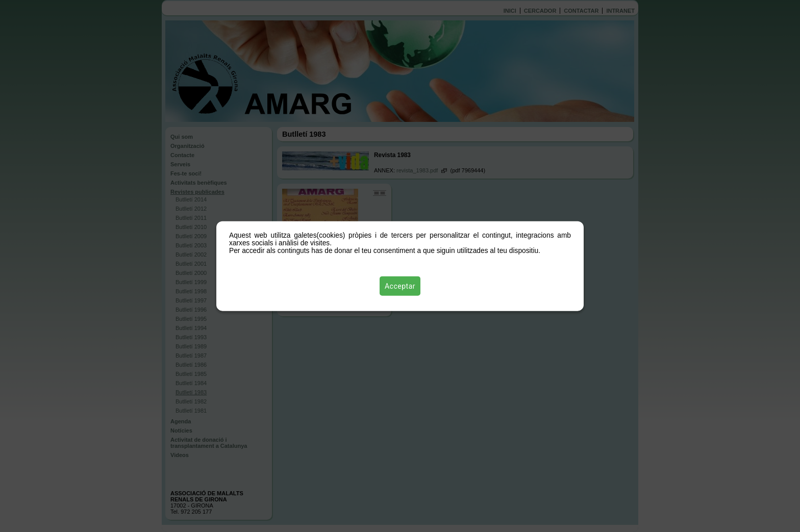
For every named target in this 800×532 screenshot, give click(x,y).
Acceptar (400, 286)
